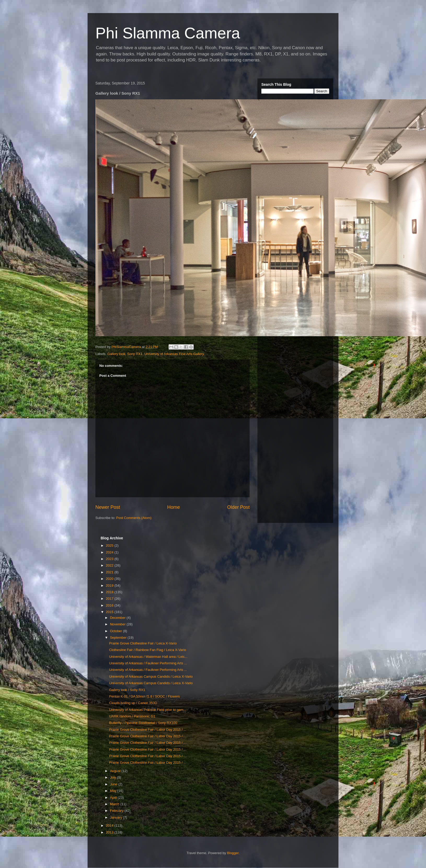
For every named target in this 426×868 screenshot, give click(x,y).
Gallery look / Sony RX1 (127, 690)
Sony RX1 (135, 354)
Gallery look (116, 354)
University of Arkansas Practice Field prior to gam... (148, 710)
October (117, 631)
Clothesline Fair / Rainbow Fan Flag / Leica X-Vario (148, 650)
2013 (110, 832)
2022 (110, 565)
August (116, 771)
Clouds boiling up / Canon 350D (133, 703)
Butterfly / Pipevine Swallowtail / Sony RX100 (143, 723)
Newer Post (108, 507)
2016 (110, 605)
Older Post (238, 507)
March (115, 804)
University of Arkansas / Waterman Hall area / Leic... (148, 657)
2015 (110, 612)
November (118, 624)
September (119, 638)
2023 (110, 559)
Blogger (233, 853)
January (117, 817)
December (118, 618)
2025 (110, 546)
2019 (110, 586)
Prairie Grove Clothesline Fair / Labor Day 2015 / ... (148, 730)
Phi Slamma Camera (168, 33)
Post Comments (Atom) (134, 518)
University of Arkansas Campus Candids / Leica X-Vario (151, 676)
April (114, 798)
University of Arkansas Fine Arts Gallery (174, 354)
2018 (110, 592)
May (114, 791)
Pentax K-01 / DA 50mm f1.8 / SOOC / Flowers (144, 696)
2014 (110, 826)
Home (174, 507)
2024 (110, 552)
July (114, 777)
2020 (110, 579)
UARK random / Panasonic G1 (132, 716)
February (117, 811)
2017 (110, 599)
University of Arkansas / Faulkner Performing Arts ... (148, 663)
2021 (110, 572)
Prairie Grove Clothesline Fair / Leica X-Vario (143, 643)
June (114, 784)
